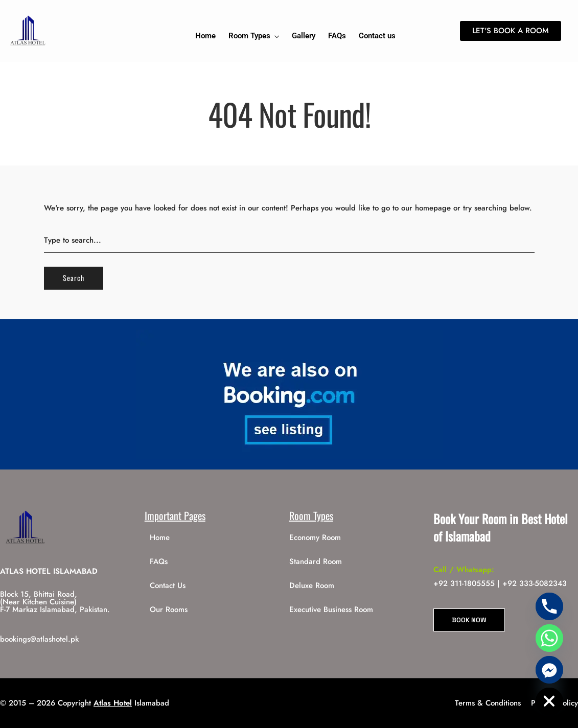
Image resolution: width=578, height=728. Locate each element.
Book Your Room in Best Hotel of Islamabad (501, 527)
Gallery (304, 36)
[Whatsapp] (549, 638)
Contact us (377, 36)
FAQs (337, 36)
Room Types (249, 36)
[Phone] (549, 606)
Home (205, 36)
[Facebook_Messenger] (549, 670)
